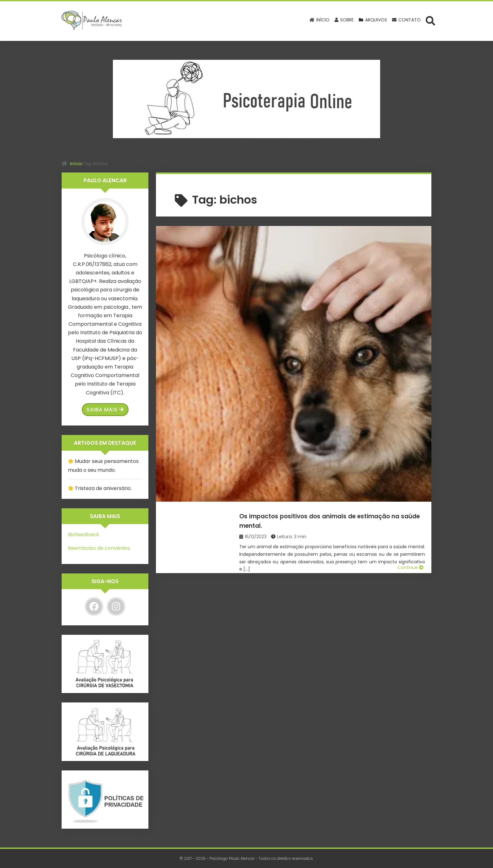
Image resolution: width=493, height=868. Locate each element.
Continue (410, 315)
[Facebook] (94, 606)
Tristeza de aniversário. (103, 488)
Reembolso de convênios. (99, 548)
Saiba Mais (105, 410)
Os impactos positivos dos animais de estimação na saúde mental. (334, 245)
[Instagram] (116, 606)
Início (76, 164)
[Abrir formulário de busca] (430, 20)
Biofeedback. (84, 535)
